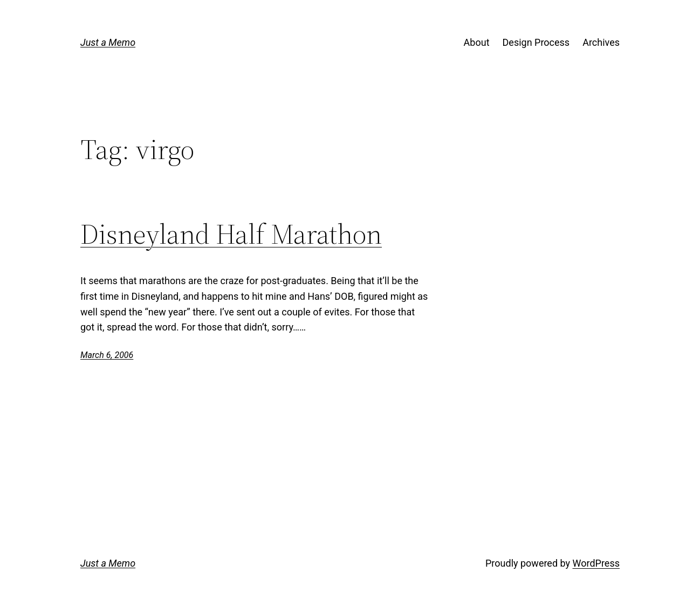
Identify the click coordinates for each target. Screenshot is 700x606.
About (477, 42)
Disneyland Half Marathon (231, 234)
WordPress (596, 563)
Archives (601, 42)
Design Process (536, 42)
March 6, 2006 (107, 355)
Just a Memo (108, 42)
